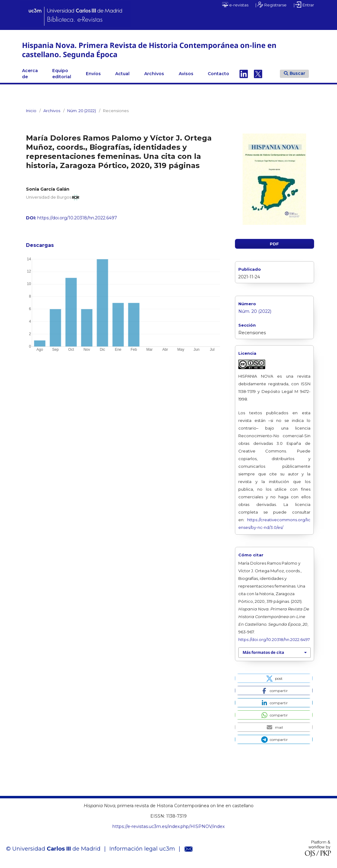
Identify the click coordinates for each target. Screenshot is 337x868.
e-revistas (235, 5)
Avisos (186, 74)
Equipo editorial (62, 74)
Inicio (31, 111)
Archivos (154, 74)
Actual (122, 74)
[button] (274, 678)
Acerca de (30, 74)
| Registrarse (271, 5)
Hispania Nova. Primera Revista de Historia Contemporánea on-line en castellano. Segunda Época (149, 50)
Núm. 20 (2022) (82, 111)
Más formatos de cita (263, 652)
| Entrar (304, 5)
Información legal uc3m (142, 849)
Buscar (295, 73)
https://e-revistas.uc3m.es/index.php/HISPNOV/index (168, 826)
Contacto (218, 74)
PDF (274, 244)
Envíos (93, 74)
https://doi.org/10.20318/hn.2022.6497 (77, 218)
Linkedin (244, 74)
